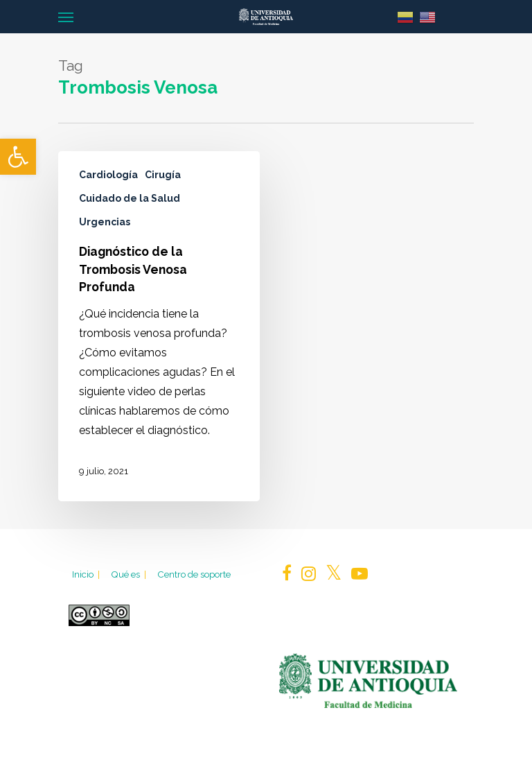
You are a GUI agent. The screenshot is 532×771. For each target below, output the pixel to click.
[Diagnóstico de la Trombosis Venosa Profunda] (159, 326)
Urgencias (105, 222)
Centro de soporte (194, 574)
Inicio (87, 574)
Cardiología (108, 175)
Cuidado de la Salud (130, 198)
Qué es (130, 574)
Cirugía (163, 175)
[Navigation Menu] (66, 17)
